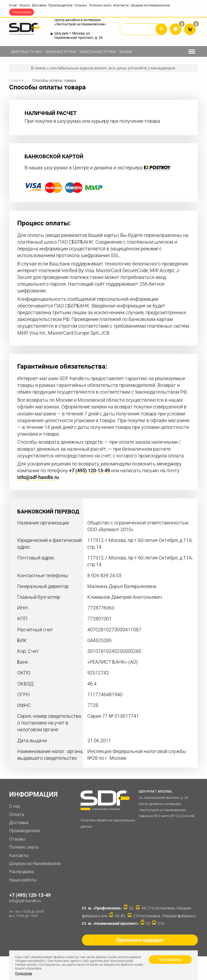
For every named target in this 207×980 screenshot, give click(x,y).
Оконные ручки (61, 52)
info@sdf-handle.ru (38, 477)
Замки (126, 52)
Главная (16, 80)
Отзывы (81, 5)
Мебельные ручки (98, 52)
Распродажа (22, 12)
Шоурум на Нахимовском (150, 5)
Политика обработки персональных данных (108, 823)
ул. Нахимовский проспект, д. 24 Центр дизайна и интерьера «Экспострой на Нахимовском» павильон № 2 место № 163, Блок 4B (167, 803)
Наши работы (23, 880)
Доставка (39, 5)
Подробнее (24, 974)
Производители (60, 5)
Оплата (25, 5)
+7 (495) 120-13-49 (89, 471)
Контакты (121, 5)
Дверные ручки (26, 52)
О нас (13, 5)
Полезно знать (100, 5)
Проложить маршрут (140, 940)
